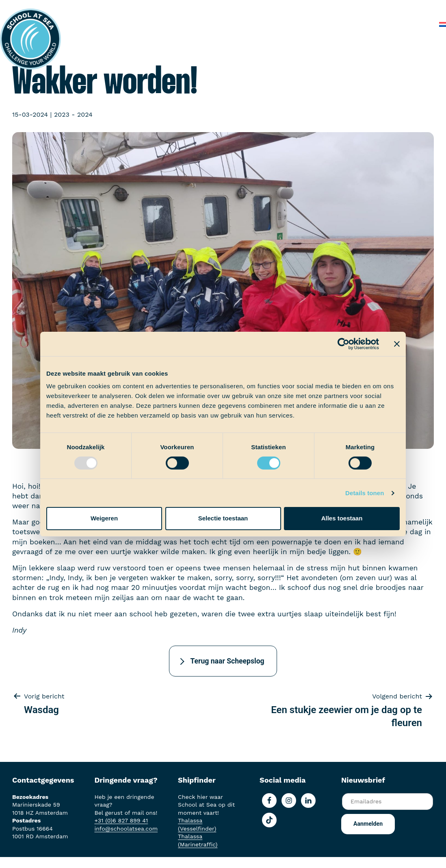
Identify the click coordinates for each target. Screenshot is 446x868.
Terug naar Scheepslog (227, 661)
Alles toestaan (342, 518)
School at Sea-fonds (271, 8)
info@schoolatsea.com (126, 829)
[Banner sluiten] (397, 344)
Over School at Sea (343, 8)
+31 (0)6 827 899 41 (121, 820)
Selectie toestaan (223, 518)
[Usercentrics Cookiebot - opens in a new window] (343, 344)
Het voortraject (120, 8)
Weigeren (104, 518)
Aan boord (170, 8)
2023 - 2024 (73, 114)
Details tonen (365, 493)
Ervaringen (212, 8)
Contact (417, 24)
